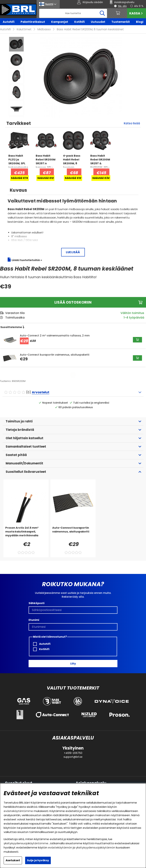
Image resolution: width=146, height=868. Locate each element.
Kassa (136, 13)
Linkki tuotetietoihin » (27, 260)
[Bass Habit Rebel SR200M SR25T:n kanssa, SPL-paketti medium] (46, 161)
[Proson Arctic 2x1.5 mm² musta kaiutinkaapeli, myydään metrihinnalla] (26, 533)
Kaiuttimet (24, 29)
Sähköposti (36, 603)
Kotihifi (79, 22)
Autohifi (9, 22)
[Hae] (73, 13)
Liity (73, 664)
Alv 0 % (139, 6)
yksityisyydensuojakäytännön (96, 847)
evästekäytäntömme (18, 811)
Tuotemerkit (121, 22)
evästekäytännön (60, 847)
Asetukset (13, 860)
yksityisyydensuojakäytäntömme (26, 843)
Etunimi (34, 620)
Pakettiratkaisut (33, 22)
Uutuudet (98, 22)
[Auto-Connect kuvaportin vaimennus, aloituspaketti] (73, 533)
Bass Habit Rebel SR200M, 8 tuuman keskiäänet (90, 29)
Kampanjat (60, 22)
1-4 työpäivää (134, 318)
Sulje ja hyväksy (38, 860)
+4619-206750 (73, 753)
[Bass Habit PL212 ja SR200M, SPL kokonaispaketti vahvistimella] (19, 161)
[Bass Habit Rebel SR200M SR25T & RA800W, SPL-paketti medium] (101, 161)
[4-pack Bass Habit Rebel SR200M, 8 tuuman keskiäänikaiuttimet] (73, 161)
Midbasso (44, 29)
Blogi (140, 22)
